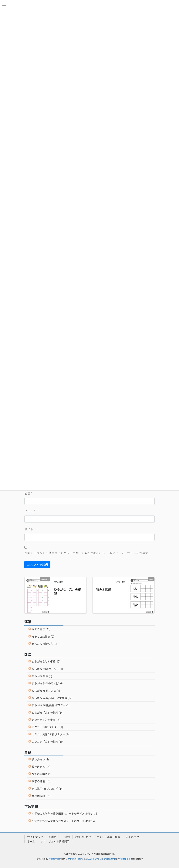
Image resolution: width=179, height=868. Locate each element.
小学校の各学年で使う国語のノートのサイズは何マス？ (65, 813)
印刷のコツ (132, 837)
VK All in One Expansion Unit (101, 859)
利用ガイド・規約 (59, 837)
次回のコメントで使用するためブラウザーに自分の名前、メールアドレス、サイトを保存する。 (89, 553)
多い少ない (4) (40, 759)
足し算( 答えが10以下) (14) (48, 789)
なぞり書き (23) (41, 629)
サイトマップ (35, 837)
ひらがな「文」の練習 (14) (48, 713)
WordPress (54, 859)
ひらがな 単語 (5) (42, 676)
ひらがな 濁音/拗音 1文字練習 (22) (52, 698)
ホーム (31, 841)
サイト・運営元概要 (108, 837)
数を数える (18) (41, 767)
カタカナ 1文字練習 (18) (46, 720)
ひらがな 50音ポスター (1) (47, 669)
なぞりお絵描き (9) (43, 636)
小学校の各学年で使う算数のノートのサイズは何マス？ (65, 821)
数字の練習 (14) (41, 781)
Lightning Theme (74, 859)
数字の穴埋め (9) (42, 774)
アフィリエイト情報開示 (55, 841)
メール (30, 511)
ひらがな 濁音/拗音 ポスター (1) (51, 705)
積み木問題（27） (42, 796)
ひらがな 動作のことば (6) (47, 683)
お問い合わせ (83, 837)
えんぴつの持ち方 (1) (44, 644)
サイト (29, 529)
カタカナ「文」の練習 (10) (48, 742)
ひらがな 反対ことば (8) (46, 691)
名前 (28, 493)
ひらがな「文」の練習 (68, 591)
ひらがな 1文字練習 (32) (46, 661)
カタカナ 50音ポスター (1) (47, 727)
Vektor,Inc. (125, 859)
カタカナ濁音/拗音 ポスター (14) (51, 734)
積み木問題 (104, 589)
